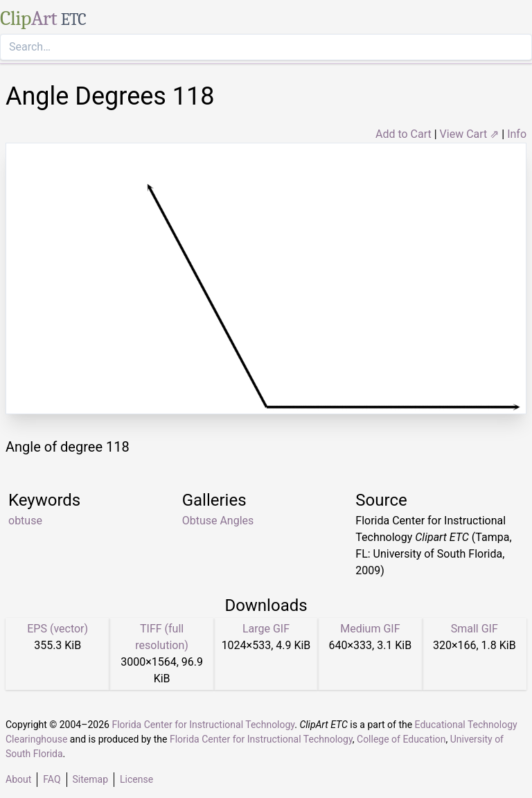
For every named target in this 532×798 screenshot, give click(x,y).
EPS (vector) (57, 629)
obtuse (25, 521)
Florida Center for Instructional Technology (203, 725)
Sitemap (90, 779)
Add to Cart (404, 134)
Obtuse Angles (218, 521)
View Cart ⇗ (470, 134)
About (18, 779)
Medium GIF (370, 629)
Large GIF (266, 629)
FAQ (52, 779)
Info (517, 134)
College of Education (401, 739)
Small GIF (475, 629)
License (136, 779)
